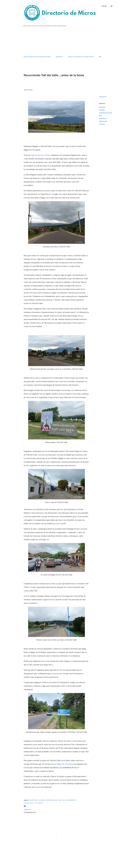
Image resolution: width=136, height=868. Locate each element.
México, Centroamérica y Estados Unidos (81, 57)
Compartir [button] (103, 97)
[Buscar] (104, 6)
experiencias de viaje (105, 113)
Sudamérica (59, 57)
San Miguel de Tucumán (63, 764)
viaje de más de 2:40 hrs (41, 155)
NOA (100, 116)
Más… (101, 57)
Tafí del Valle (103, 121)
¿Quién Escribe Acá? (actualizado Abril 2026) (37, 57)
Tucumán (102, 124)
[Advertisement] (68, 41)
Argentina (102, 107)
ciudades (102, 110)
